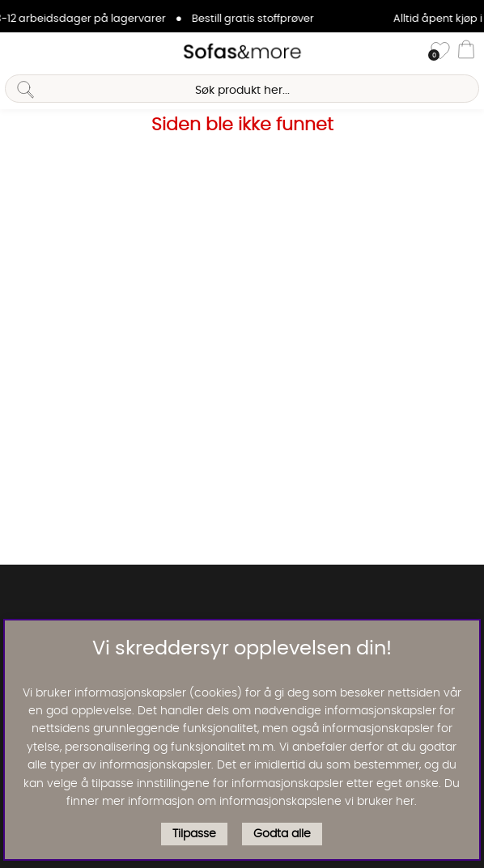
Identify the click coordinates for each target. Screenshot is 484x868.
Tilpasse (194, 834)
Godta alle (282, 834)
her (405, 802)
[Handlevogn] (466, 52)
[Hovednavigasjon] (19, 52)
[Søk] (242, 89)
